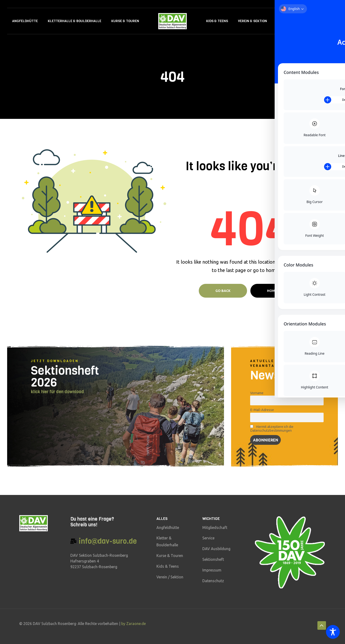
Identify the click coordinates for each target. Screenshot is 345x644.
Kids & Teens (217, 21)
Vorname (257, 393)
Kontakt (308, 21)
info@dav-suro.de (108, 541)
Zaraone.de (136, 624)
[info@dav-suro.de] (73, 541)
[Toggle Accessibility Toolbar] (333, 632)
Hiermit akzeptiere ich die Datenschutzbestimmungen (272, 429)
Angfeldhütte (25, 21)
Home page (277, 291)
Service (284, 21)
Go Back (223, 291)
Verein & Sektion (253, 21)
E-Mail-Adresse (262, 410)
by (124, 624)
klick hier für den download (57, 392)
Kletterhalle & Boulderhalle (75, 21)
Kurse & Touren (125, 21)
